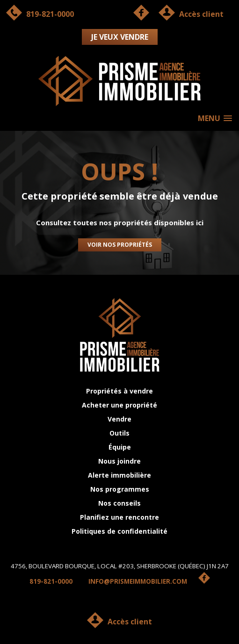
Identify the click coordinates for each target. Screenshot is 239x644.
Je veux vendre (120, 37)
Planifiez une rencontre (119, 517)
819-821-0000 (51, 581)
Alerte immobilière (119, 475)
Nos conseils (119, 503)
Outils (119, 433)
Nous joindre (119, 461)
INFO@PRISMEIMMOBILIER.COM (138, 581)
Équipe (120, 447)
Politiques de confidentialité (119, 531)
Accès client (130, 622)
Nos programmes (120, 489)
